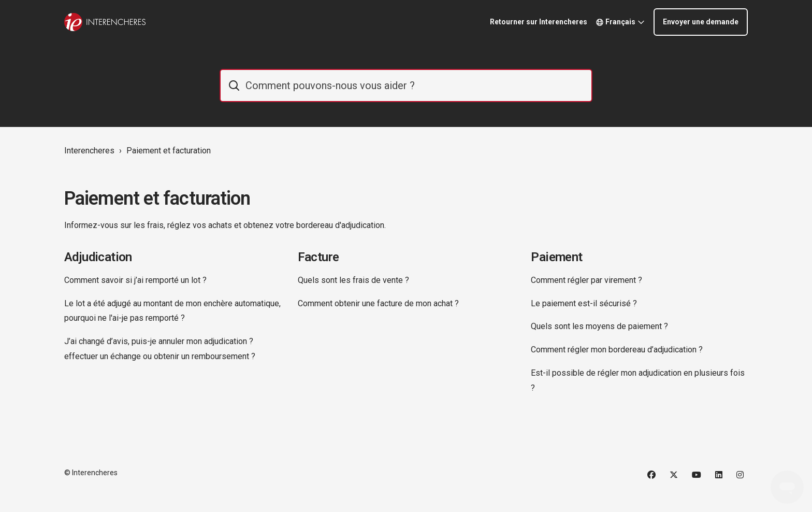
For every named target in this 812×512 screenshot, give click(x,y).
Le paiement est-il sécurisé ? (584, 303)
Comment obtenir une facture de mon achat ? (378, 303)
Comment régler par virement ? (586, 280)
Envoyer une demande (701, 22)
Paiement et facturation (169, 151)
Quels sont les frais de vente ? (353, 280)
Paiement (556, 257)
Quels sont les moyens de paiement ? (599, 326)
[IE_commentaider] (406, 86)
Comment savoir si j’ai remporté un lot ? (135, 280)
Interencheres (89, 151)
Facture (318, 257)
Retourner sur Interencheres (539, 22)
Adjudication (98, 257)
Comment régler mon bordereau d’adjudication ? (617, 350)
